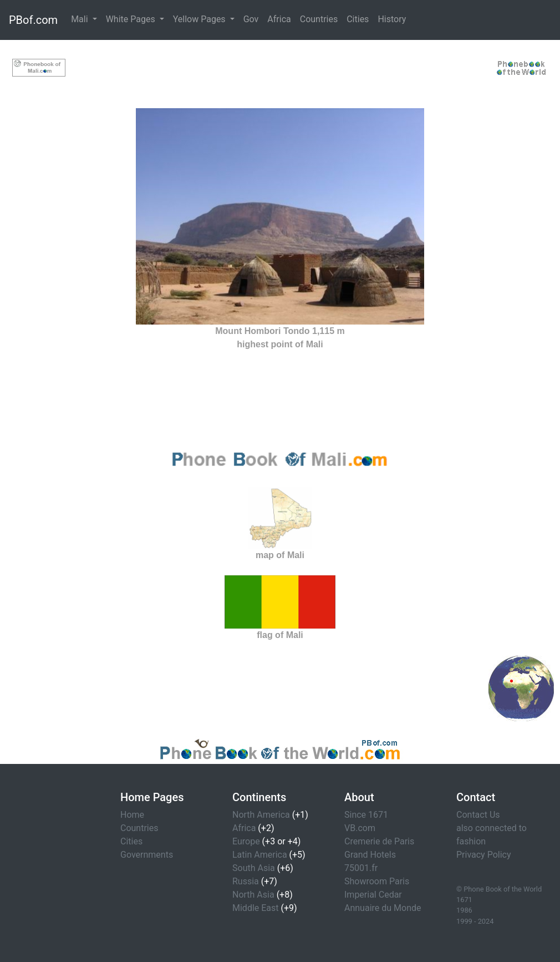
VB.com (360, 828)
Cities (358, 19)
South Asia (254, 868)
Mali (80, 19)
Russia (246, 881)
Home (132, 815)
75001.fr (361, 868)
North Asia (253, 895)
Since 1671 (366, 815)
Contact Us (478, 815)
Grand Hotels (370, 855)
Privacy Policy (484, 855)
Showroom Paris (377, 881)
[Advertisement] (280, 65)
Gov (251, 19)
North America (261, 815)
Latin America (260, 855)
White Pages (132, 19)
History (392, 19)
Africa (279, 19)
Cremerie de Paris (379, 841)
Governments (147, 855)
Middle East (256, 908)
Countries (319, 19)
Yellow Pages (200, 19)
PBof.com (33, 20)
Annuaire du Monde (383, 908)
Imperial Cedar (373, 895)
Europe (246, 841)
